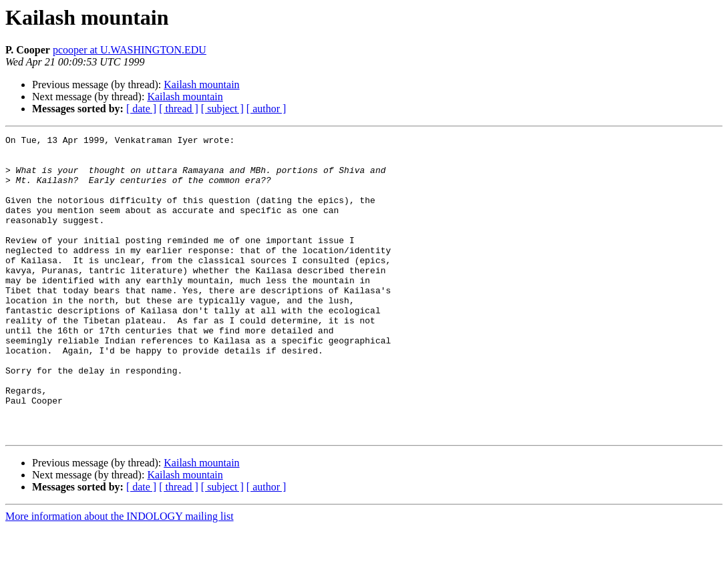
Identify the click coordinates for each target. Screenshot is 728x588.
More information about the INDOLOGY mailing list (120, 576)
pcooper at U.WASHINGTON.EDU (130, 50)
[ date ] (141, 109)
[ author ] (266, 109)
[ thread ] (179, 109)
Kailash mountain (201, 85)
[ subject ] (222, 109)
